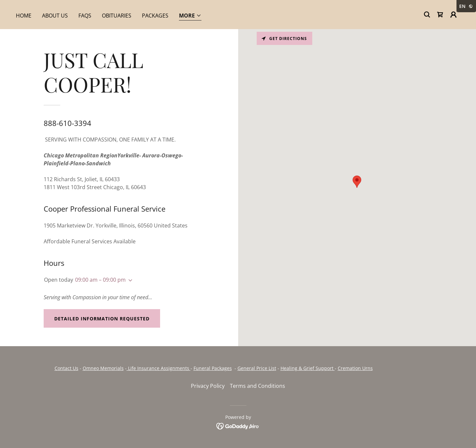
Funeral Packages (213, 368)
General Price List (257, 368)
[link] (440, 15)
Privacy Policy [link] (208, 386)
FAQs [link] (85, 16)
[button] (190, 16)
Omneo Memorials (103, 368)
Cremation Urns (355, 368)
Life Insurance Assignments (159, 368)
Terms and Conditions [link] (258, 386)
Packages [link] (155, 16)
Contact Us (66, 368)
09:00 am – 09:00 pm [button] (100, 280)
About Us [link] (55, 16)
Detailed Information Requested (102, 319)
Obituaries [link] (117, 16)
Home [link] (24, 16)
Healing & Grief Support (308, 368)
